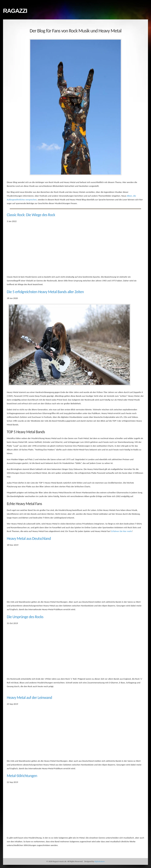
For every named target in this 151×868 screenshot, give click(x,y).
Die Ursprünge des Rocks (25, 617)
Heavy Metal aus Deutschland (29, 538)
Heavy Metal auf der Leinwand (29, 698)
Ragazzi (15, 11)
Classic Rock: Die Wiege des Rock (31, 215)
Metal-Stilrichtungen (22, 776)
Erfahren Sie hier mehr (122, 531)
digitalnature (100, 861)
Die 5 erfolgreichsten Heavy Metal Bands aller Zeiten (45, 292)
